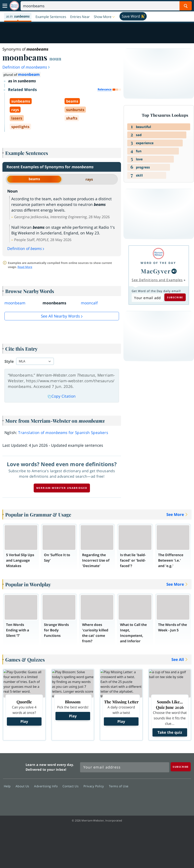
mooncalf (89, 303)
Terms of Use (119, 786)
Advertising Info (47, 786)
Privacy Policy (95, 786)
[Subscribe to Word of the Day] (147, 298)
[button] (105, 17)
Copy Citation (62, 396)
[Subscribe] (181, 767)
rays (89, 179)
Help (8, 786)
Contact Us (72, 786)
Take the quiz (170, 732)
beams (34, 179)
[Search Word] (186, 6)
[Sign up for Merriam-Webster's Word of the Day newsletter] (125, 767)
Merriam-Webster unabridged (62, 488)
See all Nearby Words (60, 316)
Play (24, 721)
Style (9, 361)
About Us (23, 786)
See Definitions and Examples (157, 280)
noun (55, 58)
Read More (25, 267)
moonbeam (29, 74)
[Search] (106, 6)
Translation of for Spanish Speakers (63, 433)
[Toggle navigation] (5, 6)
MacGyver (156, 271)
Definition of (26, 67)
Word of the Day (158, 263)
